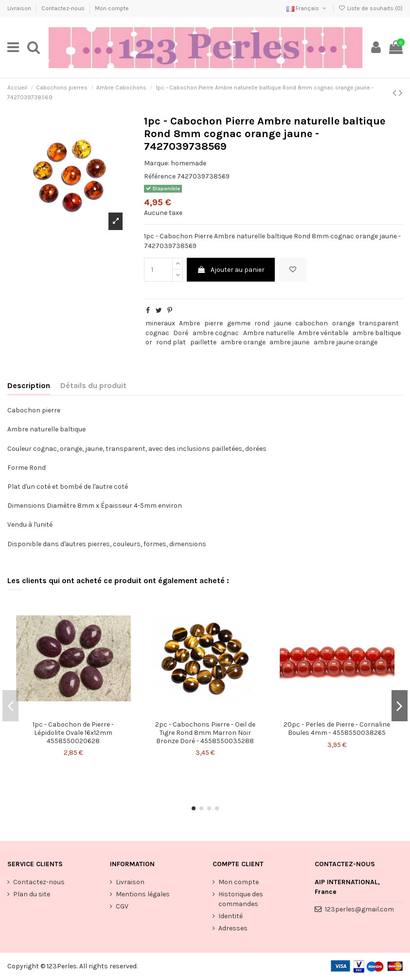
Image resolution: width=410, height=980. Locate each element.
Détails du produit (93, 385)
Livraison (20, 8)
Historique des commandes (241, 899)
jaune (283, 323)
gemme (239, 323)
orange (343, 323)
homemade (188, 163)
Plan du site (32, 894)
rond (262, 323)
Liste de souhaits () (371, 8)
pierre (214, 323)
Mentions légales (143, 894)
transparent (379, 323)
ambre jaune (289, 342)
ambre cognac (216, 333)
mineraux (160, 323)
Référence (160, 176)
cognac (157, 333)
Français (307, 8)
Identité (231, 916)
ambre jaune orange (346, 342)
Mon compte (112, 8)
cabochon (312, 323)
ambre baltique (377, 333)
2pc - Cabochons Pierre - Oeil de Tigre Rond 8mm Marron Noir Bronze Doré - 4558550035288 (205, 733)
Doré (181, 333)
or (149, 342)
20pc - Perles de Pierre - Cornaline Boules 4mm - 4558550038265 (337, 729)
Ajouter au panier (231, 270)
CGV (122, 906)
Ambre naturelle (269, 333)
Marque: (157, 163)
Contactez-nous (64, 8)
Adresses (233, 928)
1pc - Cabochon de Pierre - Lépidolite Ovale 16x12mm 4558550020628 (73, 733)
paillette (203, 342)
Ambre (189, 323)
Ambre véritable (323, 333)
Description (29, 385)
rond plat (171, 342)
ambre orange (243, 342)
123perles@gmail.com (359, 909)
